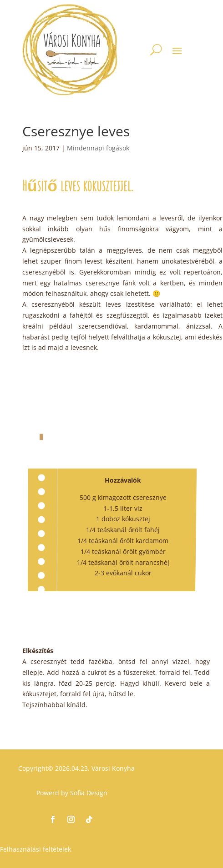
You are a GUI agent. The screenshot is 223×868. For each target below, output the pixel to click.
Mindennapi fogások (98, 148)
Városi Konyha (112, 768)
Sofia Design (89, 793)
